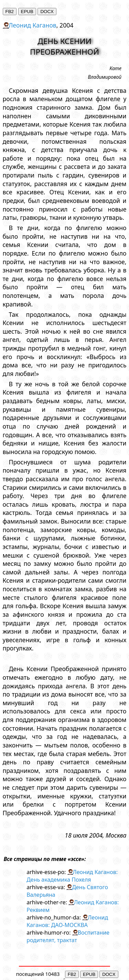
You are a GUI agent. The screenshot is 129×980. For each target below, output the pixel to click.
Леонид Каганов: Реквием (73, 906)
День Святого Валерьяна (67, 891)
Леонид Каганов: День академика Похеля (72, 876)
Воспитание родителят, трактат (68, 936)
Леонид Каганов (33, 25)
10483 (53, 974)
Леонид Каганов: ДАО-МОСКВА (67, 921)
